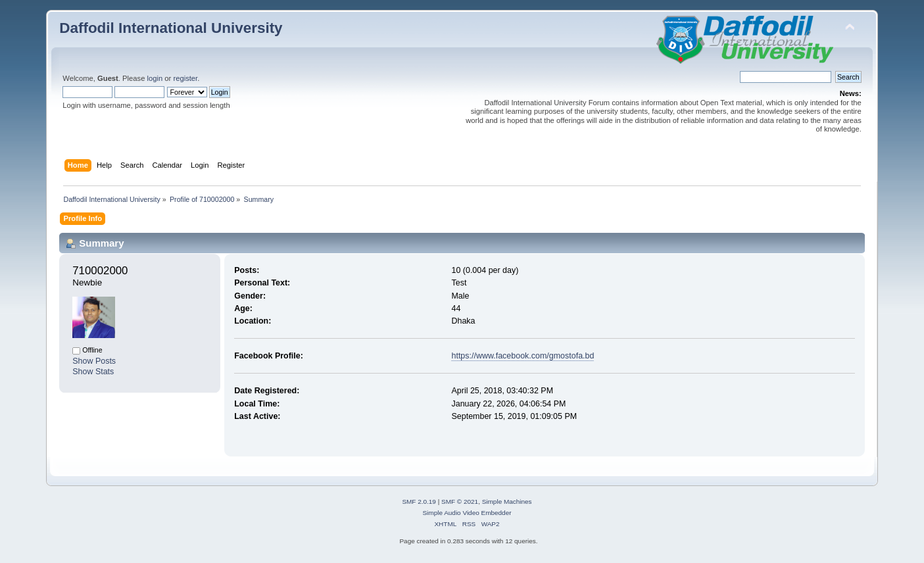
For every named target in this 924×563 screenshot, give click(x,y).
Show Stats (93, 372)
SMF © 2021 (460, 502)
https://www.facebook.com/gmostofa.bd (523, 356)
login (155, 78)
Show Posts (94, 361)
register (185, 78)
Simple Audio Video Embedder (467, 513)
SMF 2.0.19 (419, 502)
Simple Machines (507, 502)
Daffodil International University (171, 28)
